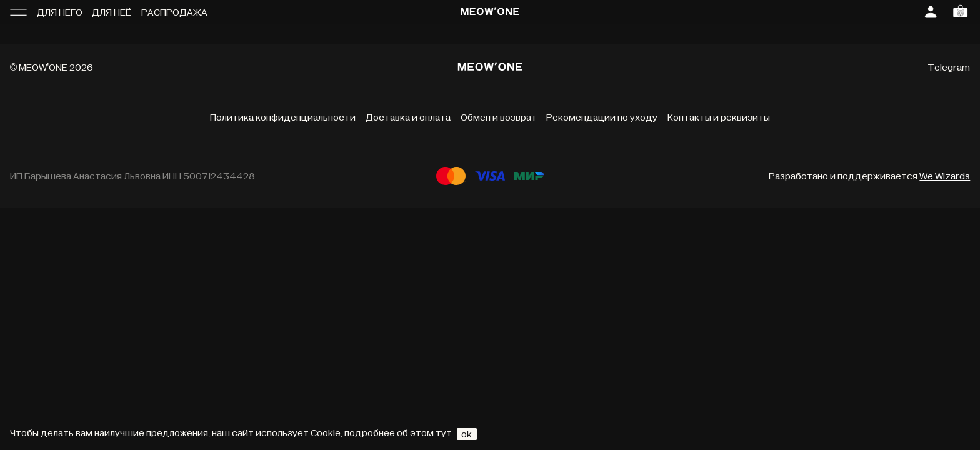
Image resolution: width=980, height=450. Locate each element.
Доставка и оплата (408, 117)
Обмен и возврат (499, 117)
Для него (60, 12)
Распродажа (174, 12)
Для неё (112, 12)
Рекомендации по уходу (602, 117)
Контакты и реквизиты (719, 117)
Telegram (949, 67)
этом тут (431, 433)
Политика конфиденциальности (283, 117)
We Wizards (945, 176)
